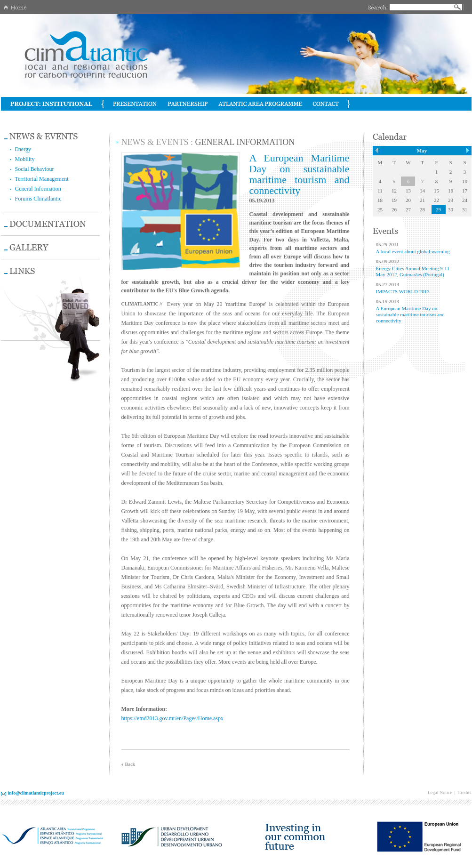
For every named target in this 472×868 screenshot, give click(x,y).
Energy (23, 149)
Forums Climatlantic (38, 199)
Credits (465, 792)
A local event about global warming (413, 251)
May (422, 151)
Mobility (25, 159)
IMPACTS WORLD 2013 (403, 291)
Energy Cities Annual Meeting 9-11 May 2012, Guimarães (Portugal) (413, 271)
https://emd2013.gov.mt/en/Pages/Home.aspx (173, 718)
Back (130, 764)
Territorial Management (42, 179)
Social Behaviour (35, 169)
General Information (38, 189)
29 (438, 209)
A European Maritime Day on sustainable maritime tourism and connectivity (410, 314)
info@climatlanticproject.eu (36, 793)
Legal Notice (440, 792)
